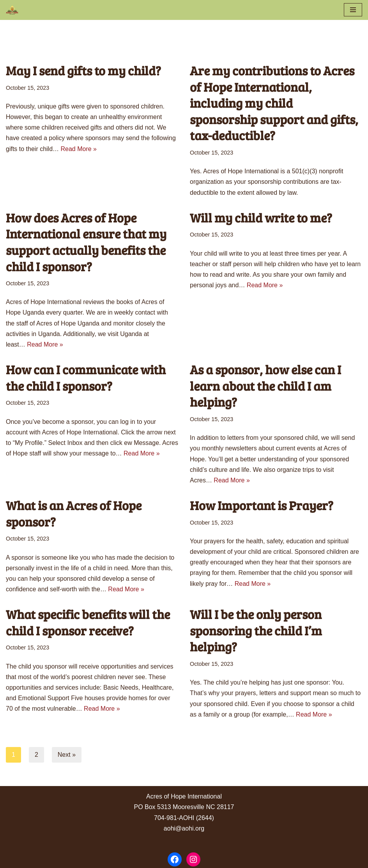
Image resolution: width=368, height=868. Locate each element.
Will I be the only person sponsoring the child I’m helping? (256, 630)
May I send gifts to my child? (83, 70)
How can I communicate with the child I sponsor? (86, 378)
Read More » (79, 149)
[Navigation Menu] (353, 10)
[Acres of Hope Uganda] (12, 10)
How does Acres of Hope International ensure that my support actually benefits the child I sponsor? (86, 242)
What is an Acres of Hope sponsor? (74, 513)
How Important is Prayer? (262, 505)
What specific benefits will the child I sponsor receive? (88, 622)
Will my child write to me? (261, 218)
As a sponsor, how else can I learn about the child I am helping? (265, 386)
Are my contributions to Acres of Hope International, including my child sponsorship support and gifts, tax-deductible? (274, 103)
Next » (67, 755)
